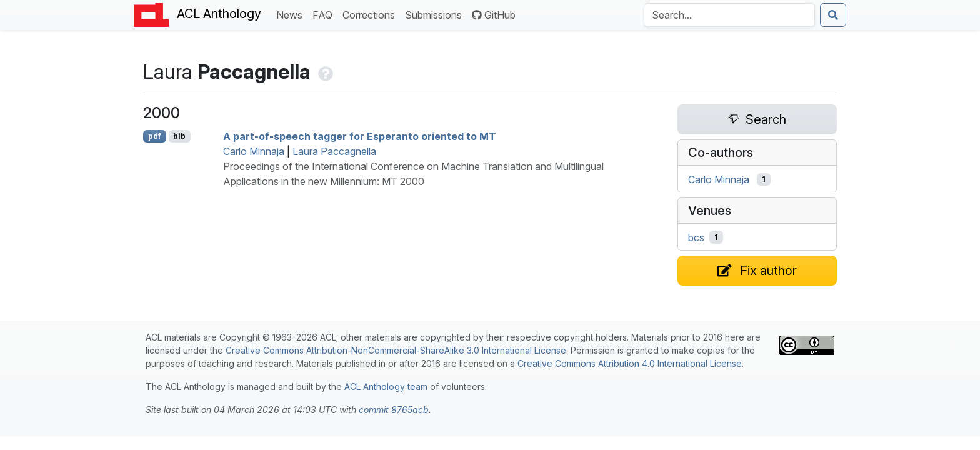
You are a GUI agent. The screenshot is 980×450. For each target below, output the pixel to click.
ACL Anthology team (386, 387)
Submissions (436, 14)
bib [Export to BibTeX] (179, 136)
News (292, 14)
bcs (696, 237)
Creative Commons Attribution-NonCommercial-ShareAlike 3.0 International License (396, 350)
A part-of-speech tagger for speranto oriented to (360, 136)
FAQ (325, 14)
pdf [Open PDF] (155, 136)
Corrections (371, 14)
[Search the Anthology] (729, 15)
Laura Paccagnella (334, 151)
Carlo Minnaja (254, 151)
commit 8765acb (394, 410)
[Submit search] (833, 15)
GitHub (494, 15)
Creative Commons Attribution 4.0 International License (630, 363)
